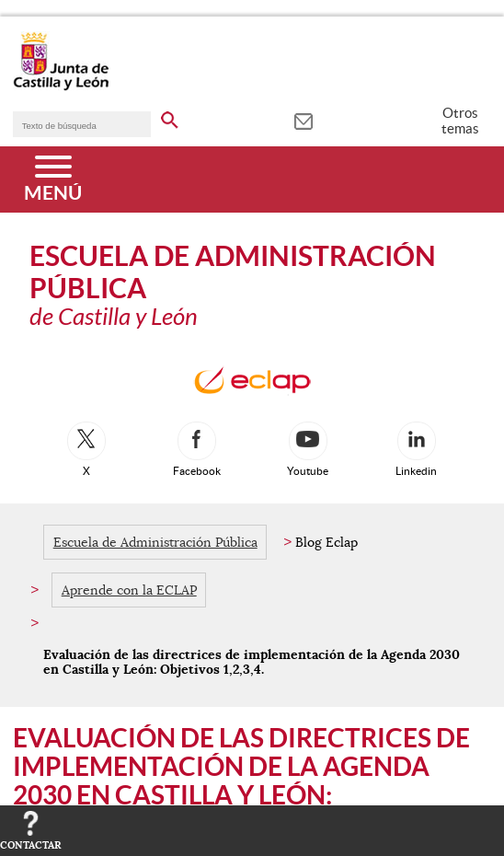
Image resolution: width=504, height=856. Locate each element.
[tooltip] (303, 120)
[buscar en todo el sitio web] (170, 117)
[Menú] (53, 179)
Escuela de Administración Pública (155, 542)
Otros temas (460, 121)
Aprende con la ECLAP (129, 590)
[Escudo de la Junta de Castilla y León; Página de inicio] (61, 87)
